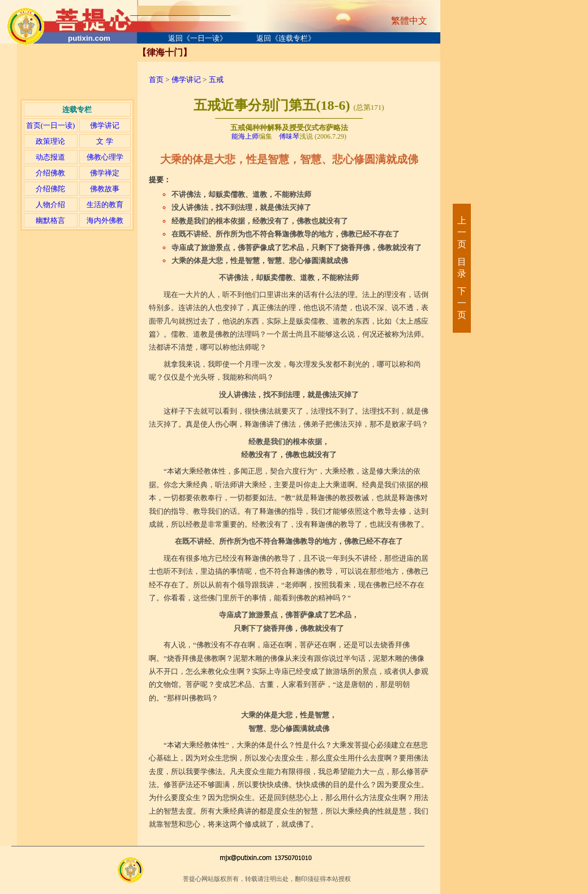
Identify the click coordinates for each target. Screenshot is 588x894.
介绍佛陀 (50, 189)
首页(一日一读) (51, 125)
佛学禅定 (105, 173)
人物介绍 (50, 205)
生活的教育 (105, 205)
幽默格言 (50, 220)
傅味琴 (289, 136)
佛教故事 (105, 189)
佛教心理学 (105, 157)
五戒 (216, 79)
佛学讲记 (105, 125)
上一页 (461, 232)
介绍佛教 (50, 173)
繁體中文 (409, 21)
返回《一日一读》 (198, 38)
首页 (156, 79)
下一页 (461, 303)
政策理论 (50, 141)
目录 (461, 268)
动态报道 (50, 157)
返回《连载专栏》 (286, 38)
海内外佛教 (105, 220)
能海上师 (245, 136)
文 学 (104, 141)
